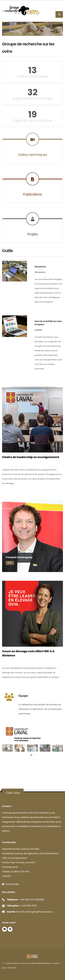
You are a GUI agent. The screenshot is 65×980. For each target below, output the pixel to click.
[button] (31, 755)
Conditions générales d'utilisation (40, 963)
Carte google (10, 884)
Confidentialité (12, 968)
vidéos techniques (32, 76)
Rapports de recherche (33, 121)
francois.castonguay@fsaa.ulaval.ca (35, 912)
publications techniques (32, 98)
